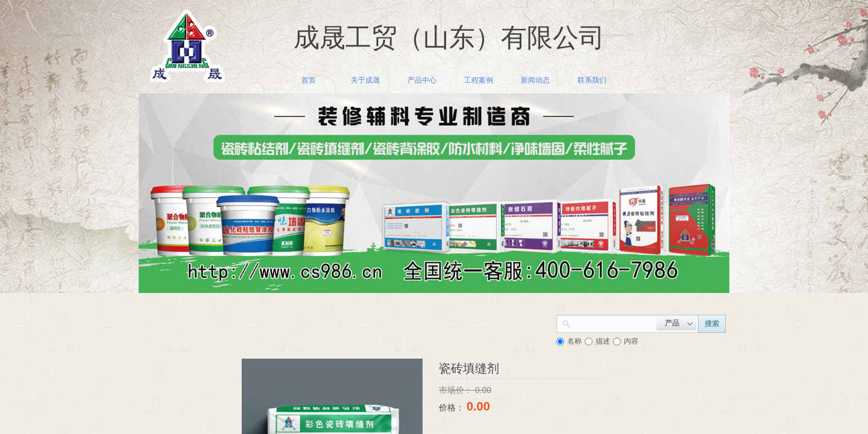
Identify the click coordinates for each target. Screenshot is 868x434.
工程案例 (479, 80)
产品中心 (422, 80)
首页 (309, 80)
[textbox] (614, 322)
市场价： (457, 390)
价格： (453, 407)
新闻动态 (535, 80)
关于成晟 (365, 80)
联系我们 (592, 80)
